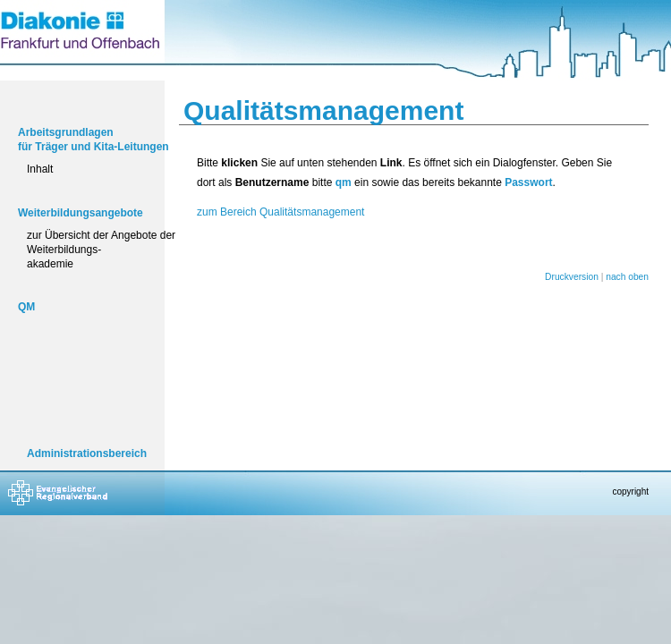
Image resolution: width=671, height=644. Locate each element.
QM (26, 307)
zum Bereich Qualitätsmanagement (280, 212)
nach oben (627, 277)
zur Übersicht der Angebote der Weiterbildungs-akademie (101, 249)
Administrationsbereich (87, 453)
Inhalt (40, 169)
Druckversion (572, 277)
